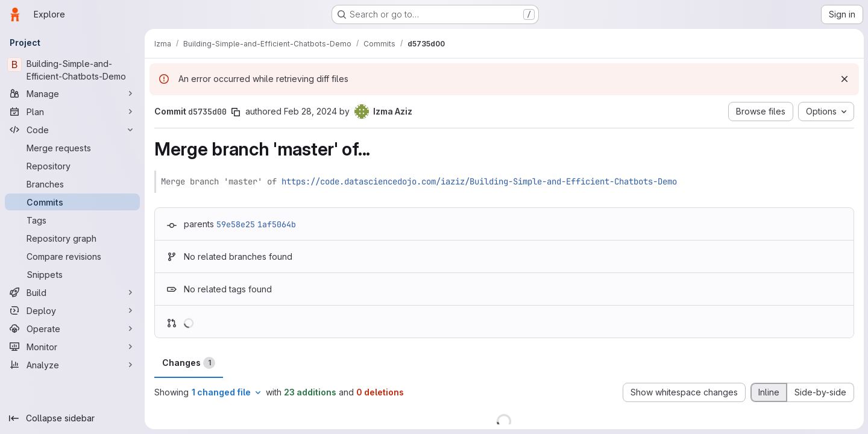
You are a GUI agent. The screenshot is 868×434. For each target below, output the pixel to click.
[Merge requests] (72, 148)
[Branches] (72, 184)
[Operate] (72, 329)
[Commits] (72, 202)
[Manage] (72, 93)
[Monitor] (72, 347)
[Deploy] (72, 310)
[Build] (72, 292)
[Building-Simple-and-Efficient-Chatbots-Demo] (72, 70)
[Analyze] (72, 365)
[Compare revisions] (72, 256)
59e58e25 (236, 224)
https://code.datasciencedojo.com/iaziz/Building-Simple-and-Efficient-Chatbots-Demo (479, 181)
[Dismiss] (844, 79)
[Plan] (72, 112)
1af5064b (277, 224)
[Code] (72, 130)
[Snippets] (72, 274)
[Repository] (72, 166)
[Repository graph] (72, 238)
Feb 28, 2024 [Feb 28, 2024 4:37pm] (310, 111)
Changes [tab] (189, 363)
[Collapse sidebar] (72, 418)
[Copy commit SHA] (236, 112)
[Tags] (72, 220)
